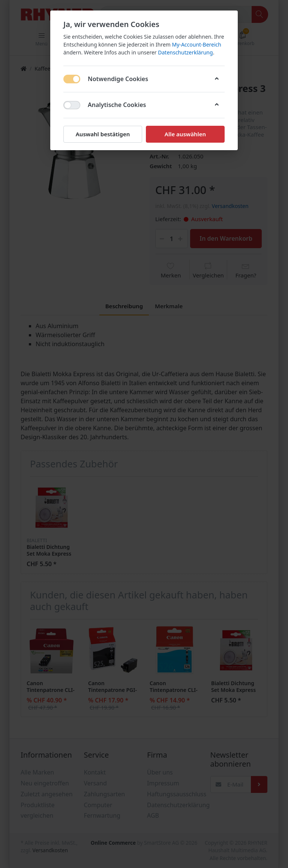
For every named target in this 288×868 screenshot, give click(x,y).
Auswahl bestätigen (103, 134)
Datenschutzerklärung (185, 52)
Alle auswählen (185, 134)
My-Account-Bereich (197, 44)
